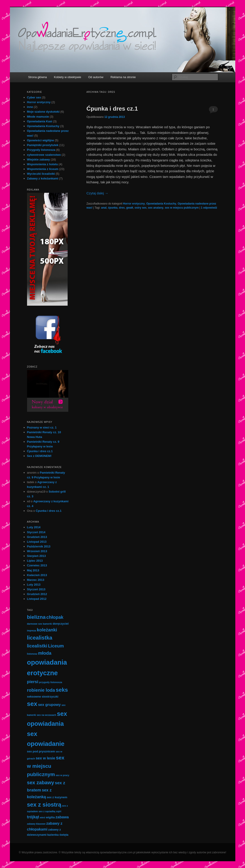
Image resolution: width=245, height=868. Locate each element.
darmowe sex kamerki (40, 624)
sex (32, 704)
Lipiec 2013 (35, 561)
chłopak (55, 617)
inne (30, 107)
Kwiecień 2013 (37, 575)
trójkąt (33, 817)
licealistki (37, 646)
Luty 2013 (34, 585)
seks (62, 690)
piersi (33, 682)
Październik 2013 (39, 546)
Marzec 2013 (36, 580)
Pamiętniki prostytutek (43, 145)
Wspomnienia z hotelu (42, 164)
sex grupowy (49, 705)
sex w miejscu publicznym (182, 208)
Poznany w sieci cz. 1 (42, 427)
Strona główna (38, 77)
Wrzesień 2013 (37, 551)
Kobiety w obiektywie (68, 77)
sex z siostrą (44, 805)
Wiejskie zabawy (39, 159)
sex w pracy (62, 775)
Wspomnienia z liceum (43, 169)
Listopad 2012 (37, 599)
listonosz (32, 654)
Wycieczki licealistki (41, 174)
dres (122, 208)
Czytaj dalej (97, 193)
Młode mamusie (38, 117)
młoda (45, 653)
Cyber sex (34, 97)
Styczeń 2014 (36, 532)
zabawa (62, 817)
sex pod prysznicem (41, 751)
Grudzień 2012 (37, 594)
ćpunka (113, 208)
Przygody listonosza (41, 150)
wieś (42, 817)
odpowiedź (209, 208)
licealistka (40, 638)
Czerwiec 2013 (37, 565)
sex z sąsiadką (47, 811)
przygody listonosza (50, 682)
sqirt (59, 811)
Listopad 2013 (37, 542)
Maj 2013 (33, 570)
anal (104, 208)
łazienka (53, 835)
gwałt (130, 208)
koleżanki (47, 630)
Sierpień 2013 (37, 556)
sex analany (156, 208)
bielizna (36, 617)
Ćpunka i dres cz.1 (112, 109)
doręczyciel (61, 624)
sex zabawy (41, 783)
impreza (32, 631)
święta (64, 835)
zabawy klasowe (36, 824)
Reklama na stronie (123, 77)
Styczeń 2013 (36, 589)
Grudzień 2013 (37, 537)
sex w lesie (45, 758)
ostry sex (141, 208)
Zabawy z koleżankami (43, 178)
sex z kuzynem (57, 797)
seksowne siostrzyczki (43, 697)
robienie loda (41, 690)
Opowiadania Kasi (40, 121)
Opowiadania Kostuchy (161, 204)
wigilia (50, 817)
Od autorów (96, 77)
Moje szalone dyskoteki (43, 112)
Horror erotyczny (134, 204)
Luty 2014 (34, 527)
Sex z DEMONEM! (39, 456)
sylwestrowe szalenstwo (44, 155)
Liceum (56, 646)
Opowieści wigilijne (41, 140)
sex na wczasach (46, 715)
